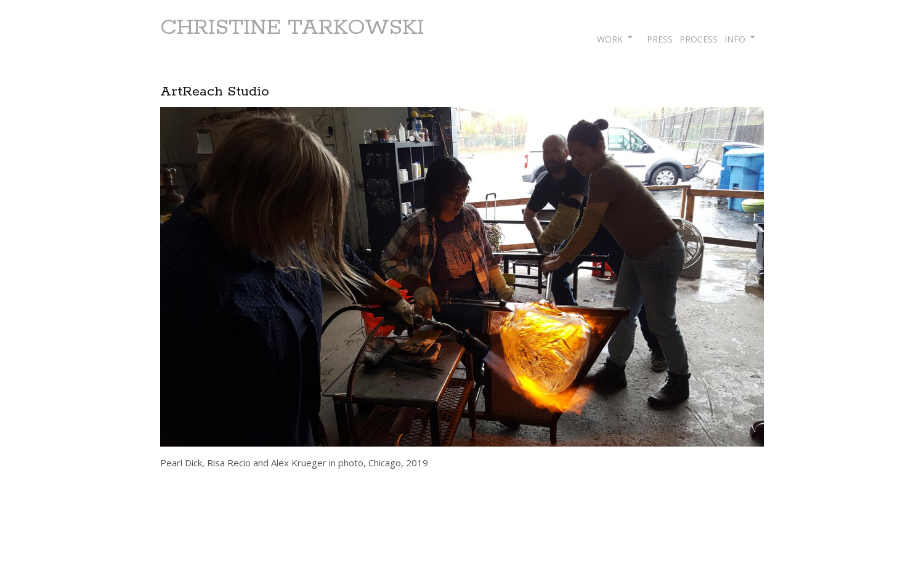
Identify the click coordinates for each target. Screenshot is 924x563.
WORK (610, 39)
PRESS (660, 39)
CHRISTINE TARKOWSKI (292, 28)
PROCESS (699, 39)
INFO (735, 39)
